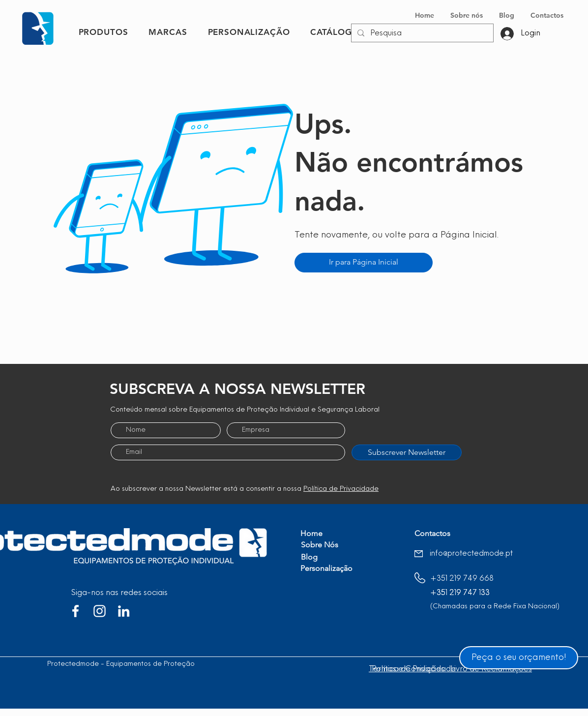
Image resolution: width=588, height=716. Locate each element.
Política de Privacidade (341, 489)
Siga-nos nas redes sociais (119, 593)
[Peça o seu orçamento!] (519, 658)
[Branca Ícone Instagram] (100, 611)
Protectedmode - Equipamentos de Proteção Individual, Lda (144, 664)
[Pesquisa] (421, 33)
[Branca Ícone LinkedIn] (124, 611)
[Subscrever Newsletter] (407, 452)
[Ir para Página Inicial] (364, 263)
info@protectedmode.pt (471, 554)
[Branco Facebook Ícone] (75, 611)
